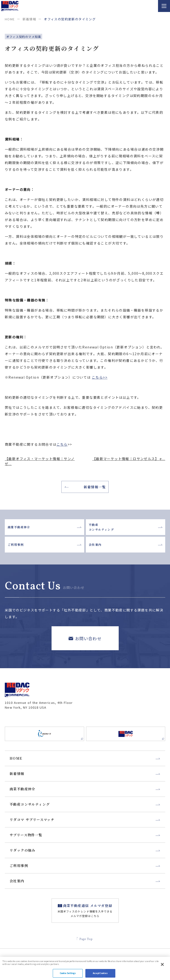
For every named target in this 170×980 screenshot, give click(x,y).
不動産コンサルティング (126, 527)
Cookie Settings (68, 975)
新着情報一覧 (85, 487)
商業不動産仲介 (44, 527)
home (10, 19)
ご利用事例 (44, 544)
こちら (62, 444)
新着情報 (29, 19)
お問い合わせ (85, 638)
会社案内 (126, 544)
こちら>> (100, 377)
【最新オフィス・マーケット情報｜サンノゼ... (40, 461)
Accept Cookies (100, 975)
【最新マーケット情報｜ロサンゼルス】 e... (129, 459)
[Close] (162, 966)
